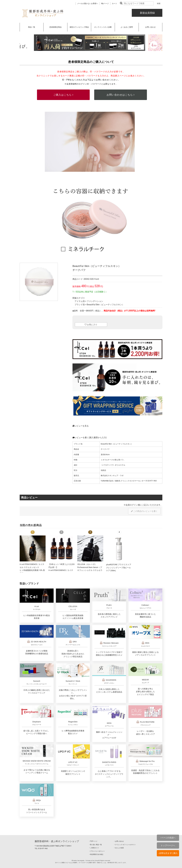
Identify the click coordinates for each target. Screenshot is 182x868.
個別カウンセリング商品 (79, 27)
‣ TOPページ (93, 841)
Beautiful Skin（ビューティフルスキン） (105, 305)
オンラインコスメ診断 (103, 27)
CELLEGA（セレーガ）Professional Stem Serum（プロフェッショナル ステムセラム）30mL (90, 570)
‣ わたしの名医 (119, 848)
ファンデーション (95, 301)
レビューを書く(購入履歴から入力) (90, 437)
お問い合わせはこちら (121, 95)
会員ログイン (132, 505)
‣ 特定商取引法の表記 (96, 854)
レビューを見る (81, 426)
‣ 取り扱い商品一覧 (96, 845)
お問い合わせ (150, 27)
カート (114, 3)
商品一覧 (32, 27)
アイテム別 (80, 301)
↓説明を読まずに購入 (168, 853)
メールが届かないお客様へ (88, 3)
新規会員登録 (147, 13)
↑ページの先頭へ (168, 838)
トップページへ (168, 845)
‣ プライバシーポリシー (97, 851)
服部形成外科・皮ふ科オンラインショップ (57, 841)
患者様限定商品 (55, 27)
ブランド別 (80, 305)
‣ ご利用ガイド (94, 848)
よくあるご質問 (127, 27)
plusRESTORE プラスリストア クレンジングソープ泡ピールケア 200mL (119, 568)
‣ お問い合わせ (119, 841)
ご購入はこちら (63, 95)
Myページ (105, 3)
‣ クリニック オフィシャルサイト (125, 845)
